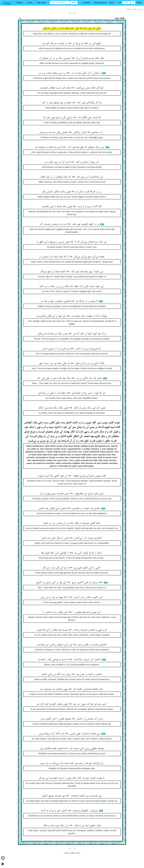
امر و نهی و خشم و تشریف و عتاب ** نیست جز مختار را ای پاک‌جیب (72, 630)
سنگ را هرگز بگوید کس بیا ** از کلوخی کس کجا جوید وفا (72, 553)
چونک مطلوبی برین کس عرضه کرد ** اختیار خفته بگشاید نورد (72, 749)
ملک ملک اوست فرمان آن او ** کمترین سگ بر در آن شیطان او (72, 58)
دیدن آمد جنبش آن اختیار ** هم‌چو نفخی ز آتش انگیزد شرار (72, 719)
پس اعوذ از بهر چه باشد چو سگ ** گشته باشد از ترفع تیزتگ (72, 272)
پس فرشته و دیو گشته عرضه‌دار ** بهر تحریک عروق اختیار (72, 796)
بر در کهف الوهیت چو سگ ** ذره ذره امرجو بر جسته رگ (70, 224)
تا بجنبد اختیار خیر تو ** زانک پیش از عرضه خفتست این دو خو (72, 778)
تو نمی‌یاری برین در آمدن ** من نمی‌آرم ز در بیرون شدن (72, 349)
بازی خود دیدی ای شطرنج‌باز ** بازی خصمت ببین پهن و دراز (72, 494)
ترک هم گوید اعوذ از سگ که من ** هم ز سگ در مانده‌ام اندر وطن (72, 334)
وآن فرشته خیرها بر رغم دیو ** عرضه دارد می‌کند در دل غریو (72, 763)
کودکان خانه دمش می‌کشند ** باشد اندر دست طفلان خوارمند (72, 88)
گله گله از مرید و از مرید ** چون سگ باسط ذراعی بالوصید (72, 207)
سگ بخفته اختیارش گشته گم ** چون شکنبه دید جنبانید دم (72, 689)
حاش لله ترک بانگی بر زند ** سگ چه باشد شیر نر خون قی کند (70, 378)
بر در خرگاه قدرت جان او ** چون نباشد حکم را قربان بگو (72, 192)
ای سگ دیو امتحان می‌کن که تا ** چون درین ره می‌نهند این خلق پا (72, 242)
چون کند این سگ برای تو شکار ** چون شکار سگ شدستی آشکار (72, 408)
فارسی (140, 9)
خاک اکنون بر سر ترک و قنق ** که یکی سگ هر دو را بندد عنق (72, 363)
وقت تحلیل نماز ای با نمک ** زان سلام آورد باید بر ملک (72, 826)
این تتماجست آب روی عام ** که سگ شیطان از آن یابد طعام (72, 177)
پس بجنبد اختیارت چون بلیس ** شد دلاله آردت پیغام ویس (70, 734)
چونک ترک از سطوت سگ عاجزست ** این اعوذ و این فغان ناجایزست (72, 316)
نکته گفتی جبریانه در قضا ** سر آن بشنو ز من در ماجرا (72, 523)
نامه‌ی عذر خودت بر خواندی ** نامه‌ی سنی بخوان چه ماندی (70, 508)
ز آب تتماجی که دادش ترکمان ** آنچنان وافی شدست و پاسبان (72, 132)
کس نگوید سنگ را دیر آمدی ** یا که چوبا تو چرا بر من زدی (72, 597)
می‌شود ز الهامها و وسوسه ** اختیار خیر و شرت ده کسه (70, 811)
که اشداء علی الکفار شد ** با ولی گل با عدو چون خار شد (72, 118)
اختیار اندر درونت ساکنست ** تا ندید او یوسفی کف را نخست (70, 660)
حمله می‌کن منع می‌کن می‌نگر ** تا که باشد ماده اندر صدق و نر (72, 257)
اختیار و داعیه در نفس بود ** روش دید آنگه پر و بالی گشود (72, 674)
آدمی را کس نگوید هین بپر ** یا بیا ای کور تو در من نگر (72, 568)
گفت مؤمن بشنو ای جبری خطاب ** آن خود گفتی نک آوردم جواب (72, 476)
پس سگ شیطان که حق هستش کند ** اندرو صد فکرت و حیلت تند (70, 147)
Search (74, 3)
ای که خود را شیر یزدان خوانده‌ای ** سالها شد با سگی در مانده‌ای (72, 393)
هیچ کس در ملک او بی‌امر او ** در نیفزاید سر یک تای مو (72, 43)
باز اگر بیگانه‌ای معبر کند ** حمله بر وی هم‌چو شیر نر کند (72, 103)
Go (133, 3)
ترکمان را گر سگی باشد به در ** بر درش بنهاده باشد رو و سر (70, 73)
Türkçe (134, 9)
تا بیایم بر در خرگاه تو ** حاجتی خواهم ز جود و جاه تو (70, 301)
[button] (20, 3)
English (128, 9)
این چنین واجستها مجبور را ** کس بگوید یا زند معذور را (72, 612)
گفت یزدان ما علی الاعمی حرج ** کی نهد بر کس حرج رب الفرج (70, 583)
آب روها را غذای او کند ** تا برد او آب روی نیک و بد (72, 162)
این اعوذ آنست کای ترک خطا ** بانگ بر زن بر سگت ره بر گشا (72, 286)
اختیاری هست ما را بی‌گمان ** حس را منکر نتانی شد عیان (72, 538)
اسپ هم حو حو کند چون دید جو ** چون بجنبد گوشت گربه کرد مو (72, 704)
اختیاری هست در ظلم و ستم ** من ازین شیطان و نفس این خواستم (72, 645)
